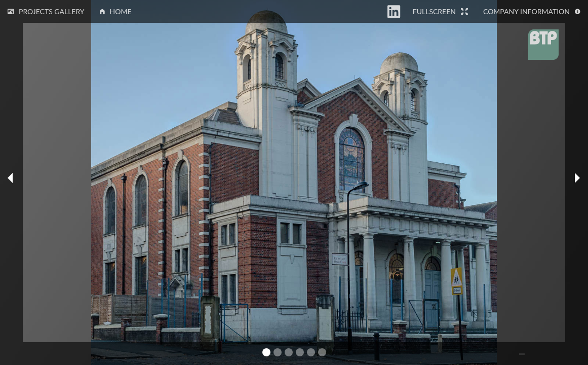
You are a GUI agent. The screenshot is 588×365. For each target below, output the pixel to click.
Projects (46, 11)
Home (116, 11)
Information (532, 11)
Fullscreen (440, 11)
